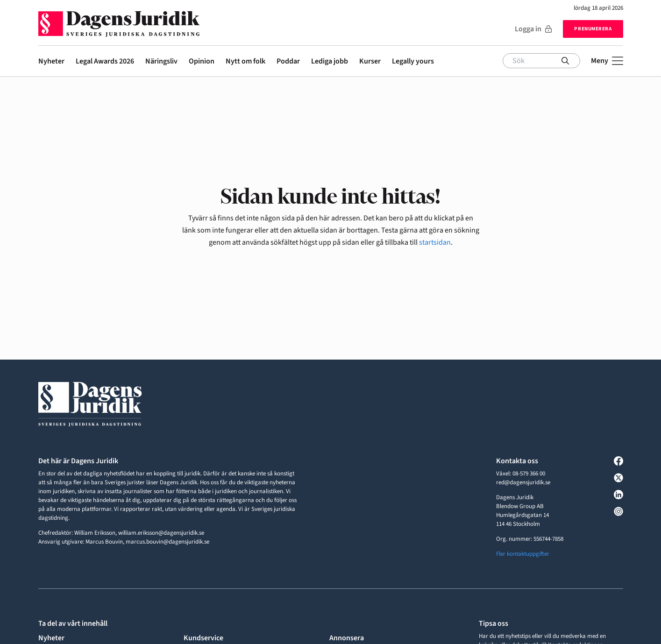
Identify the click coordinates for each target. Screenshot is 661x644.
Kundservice (203, 638)
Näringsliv (161, 61)
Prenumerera (593, 29)
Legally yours (413, 61)
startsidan (435, 242)
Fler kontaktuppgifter (523, 554)
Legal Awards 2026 (105, 61)
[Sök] (541, 61)
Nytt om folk (245, 61)
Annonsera (347, 638)
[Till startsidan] (119, 20)
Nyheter (51, 61)
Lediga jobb (330, 61)
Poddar (288, 61)
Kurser (370, 61)
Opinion (202, 61)
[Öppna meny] (607, 61)
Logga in (533, 29)
